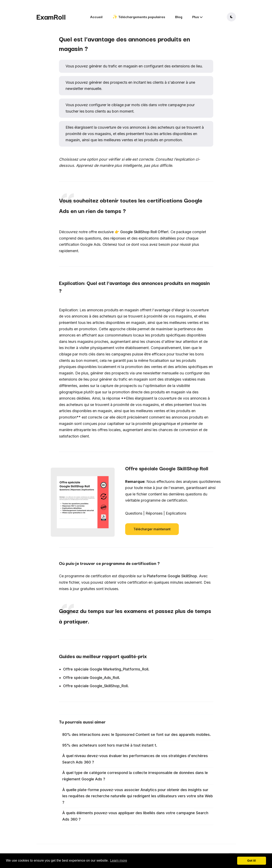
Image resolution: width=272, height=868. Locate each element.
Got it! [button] (252, 861)
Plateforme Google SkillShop (172, 576)
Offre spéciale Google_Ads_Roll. (92, 678)
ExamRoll (51, 16)
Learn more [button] (119, 860)
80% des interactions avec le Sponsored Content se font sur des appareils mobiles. (137, 735)
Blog (179, 17)
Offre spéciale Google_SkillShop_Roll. (96, 686)
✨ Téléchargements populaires (139, 17)
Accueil (96, 17)
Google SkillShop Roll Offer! (144, 232)
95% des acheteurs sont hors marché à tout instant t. (110, 745)
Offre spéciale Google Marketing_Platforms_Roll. (106, 669)
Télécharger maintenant (152, 529)
